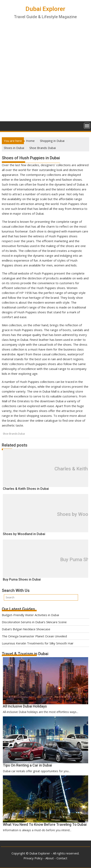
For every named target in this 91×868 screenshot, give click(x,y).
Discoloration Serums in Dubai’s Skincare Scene (34, 622)
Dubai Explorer (45, 9)
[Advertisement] (45, 74)
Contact (62, 858)
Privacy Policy (33, 858)
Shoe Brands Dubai (14, 434)
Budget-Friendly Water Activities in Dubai (30, 615)
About (50, 858)
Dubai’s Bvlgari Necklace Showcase (26, 629)
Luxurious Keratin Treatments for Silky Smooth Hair (38, 643)
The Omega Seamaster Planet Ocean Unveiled (34, 636)
